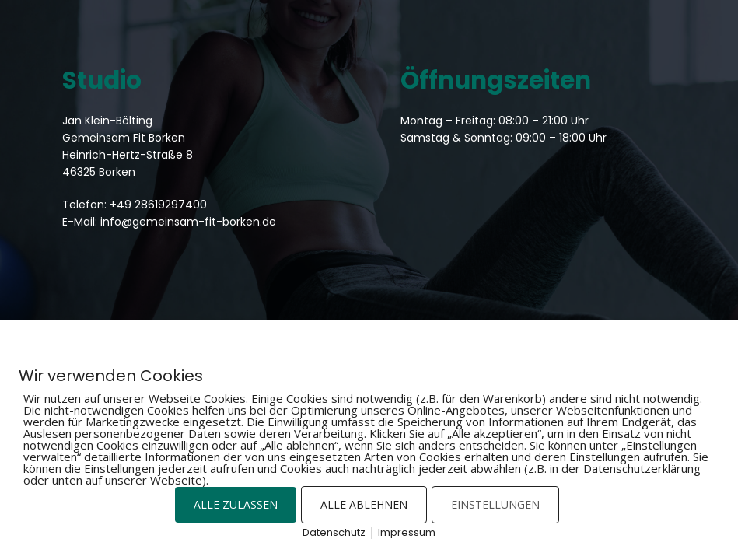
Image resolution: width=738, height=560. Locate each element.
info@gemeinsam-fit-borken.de (188, 222)
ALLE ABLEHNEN (364, 504)
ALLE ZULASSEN (236, 504)
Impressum (407, 532)
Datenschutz (334, 532)
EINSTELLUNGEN (495, 504)
